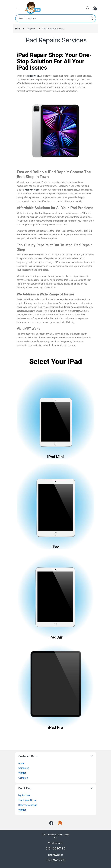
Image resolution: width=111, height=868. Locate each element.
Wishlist (22, 773)
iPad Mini (55, 457)
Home (18, 29)
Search (91, 18)
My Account (24, 795)
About (21, 763)
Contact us (24, 768)
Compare (23, 778)
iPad (55, 547)
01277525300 (55, 860)
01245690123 (55, 848)
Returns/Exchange (28, 805)
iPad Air (56, 637)
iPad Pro (56, 727)
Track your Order (27, 800)
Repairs (31, 29)
